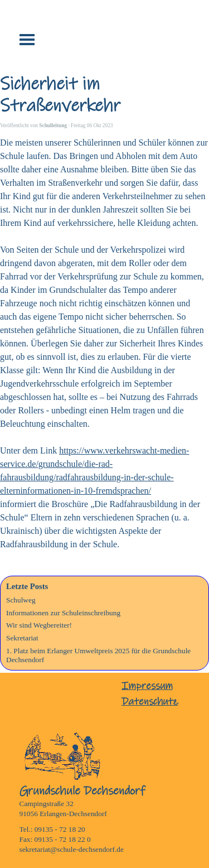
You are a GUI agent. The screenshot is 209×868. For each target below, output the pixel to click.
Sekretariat (22, 638)
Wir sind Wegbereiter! (39, 625)
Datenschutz (150, 701)
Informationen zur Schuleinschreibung (63, 613)
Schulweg (21, 600)
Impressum (147, 686)
